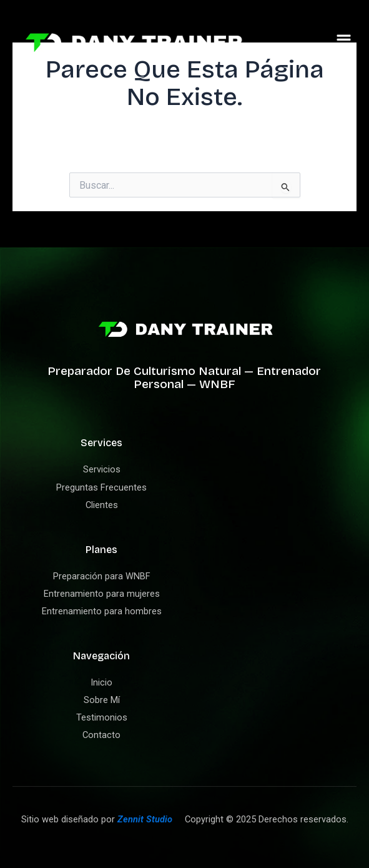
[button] (344, 42)
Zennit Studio (145, 819)
